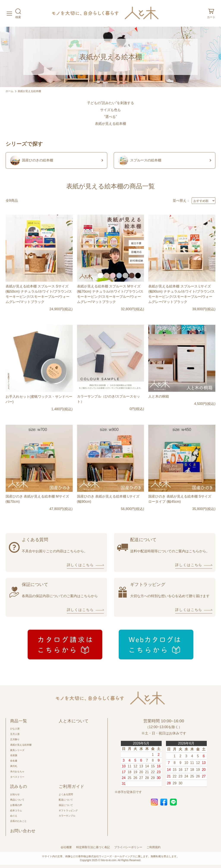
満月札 (14, 766)
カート (211, 13)
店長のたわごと (18, 821)
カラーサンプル (67, 816)
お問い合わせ (23, 831)
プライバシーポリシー (128, 847)
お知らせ (15, 794)
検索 (18, 13)
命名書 (14, 761)
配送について (66, 800)
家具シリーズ (17, 750)
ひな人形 (15, 729)
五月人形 (15, 734)
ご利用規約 (154, 847)
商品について (17, 800)
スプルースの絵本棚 (140, 160)
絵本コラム (16, 810)
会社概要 (66, 847)
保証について (66, 805)
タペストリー (17, 777)
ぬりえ (14, 816)
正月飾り (15, 739)
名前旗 (14, 755)
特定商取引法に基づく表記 (93, 847)
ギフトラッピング (68, 810)
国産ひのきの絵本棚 (32, 160)
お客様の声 (16, 805)
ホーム (9, 91)
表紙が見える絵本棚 (29, 91)
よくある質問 (66, 794)
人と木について (74, 721)
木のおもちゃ (17, 771)
